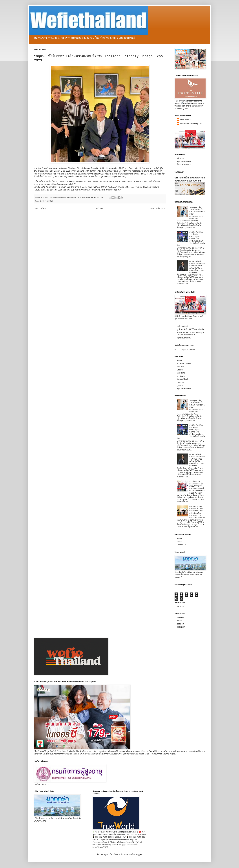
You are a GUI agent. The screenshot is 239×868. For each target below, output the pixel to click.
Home (179, 361)
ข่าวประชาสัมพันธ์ (46, 201)
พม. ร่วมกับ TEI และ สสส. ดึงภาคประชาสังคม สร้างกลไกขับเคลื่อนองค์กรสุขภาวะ (196, 511)
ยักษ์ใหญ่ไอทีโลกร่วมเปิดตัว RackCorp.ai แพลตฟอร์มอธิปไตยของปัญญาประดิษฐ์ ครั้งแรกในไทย (191, 239)
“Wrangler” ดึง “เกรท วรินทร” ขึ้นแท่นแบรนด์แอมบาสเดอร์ (197, 211)
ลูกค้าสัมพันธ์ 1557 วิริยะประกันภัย (190, 329)
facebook (181, 618)
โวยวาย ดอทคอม (184, 164)
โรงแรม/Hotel (182, 379)
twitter (179, 621)
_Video (180, 385)
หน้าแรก (99, 208)
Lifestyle (180, 370)
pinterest (180, 624)
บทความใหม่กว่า (41, 208)
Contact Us (181, 545)
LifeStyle (180, 382)
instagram (181, 627)
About (179, 542)
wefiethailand (182, 326)
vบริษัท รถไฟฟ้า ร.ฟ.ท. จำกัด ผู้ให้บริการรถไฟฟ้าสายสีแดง (190, 334)
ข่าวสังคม (181, 376)
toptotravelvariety (184, 161)
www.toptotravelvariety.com (191, 123)
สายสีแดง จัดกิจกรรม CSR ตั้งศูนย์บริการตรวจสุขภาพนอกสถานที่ (197, 485)
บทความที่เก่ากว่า (158, 208)
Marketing (181, 373)
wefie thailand (185, 119)
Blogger (139, 854)
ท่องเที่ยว (180, 367)
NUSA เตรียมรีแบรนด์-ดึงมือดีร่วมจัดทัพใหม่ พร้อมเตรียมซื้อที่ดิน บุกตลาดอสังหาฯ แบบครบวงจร (197, 267)
